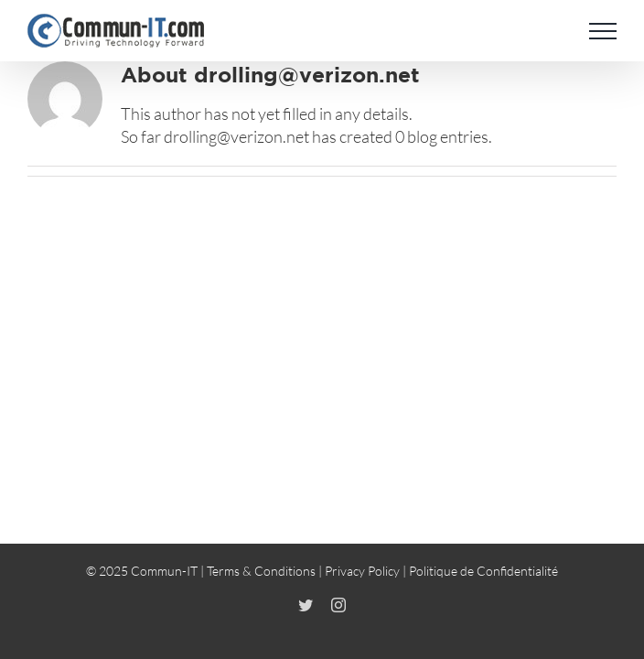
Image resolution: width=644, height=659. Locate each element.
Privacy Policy (362, 584)
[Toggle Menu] (603, 31)
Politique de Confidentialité (483, 584)
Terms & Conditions (261, 584)
